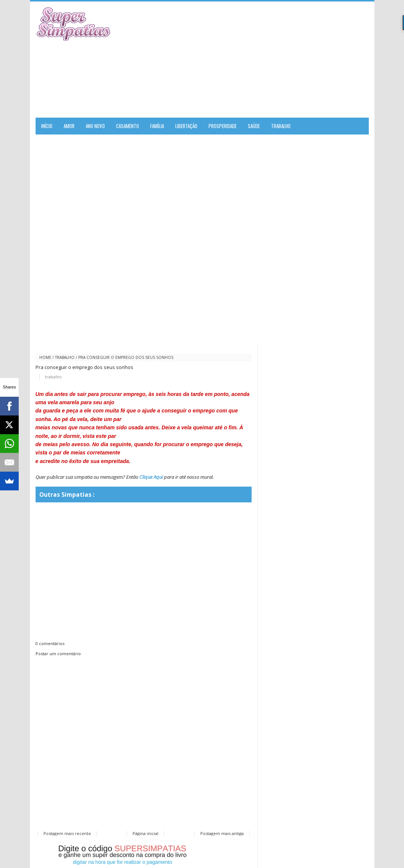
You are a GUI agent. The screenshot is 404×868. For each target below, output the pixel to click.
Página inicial (145, 833)
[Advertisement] (281, 60)
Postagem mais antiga (222, 833)
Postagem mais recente (67, 833)
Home (45, 357)
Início (47, 126)
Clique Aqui (151, 477)
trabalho (65, 357)
